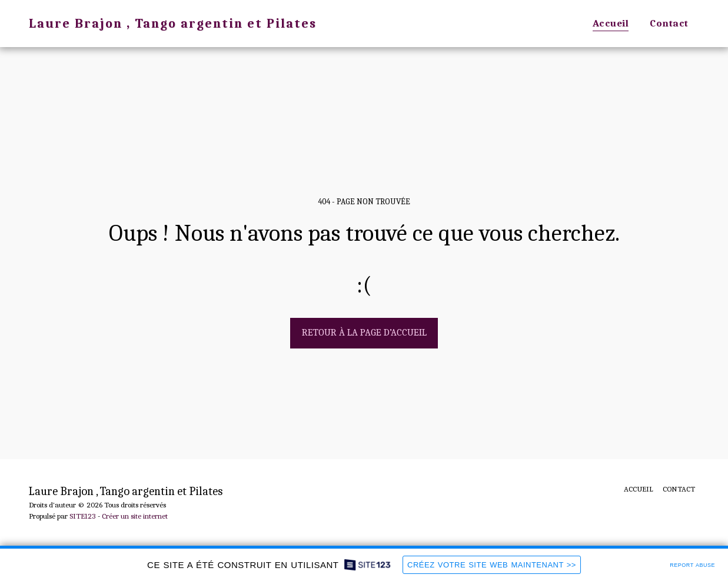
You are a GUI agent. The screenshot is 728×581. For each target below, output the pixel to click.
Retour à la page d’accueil (364, 332)
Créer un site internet (135, 516)
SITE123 (83, 516)
